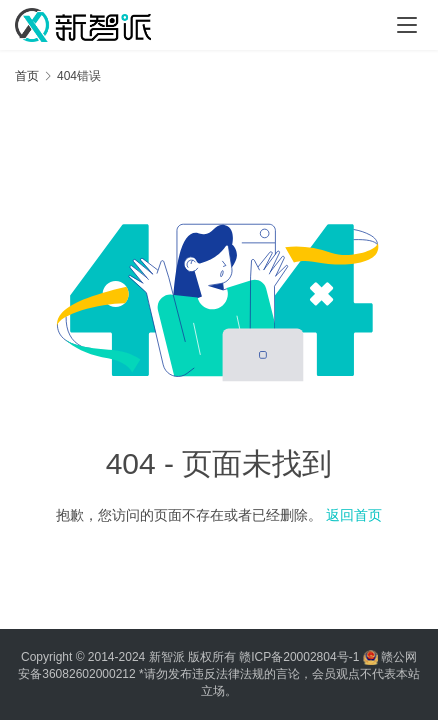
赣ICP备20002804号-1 (299, 657)
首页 (27, 76)
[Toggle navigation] (407, 25)
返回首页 (354, 515)
